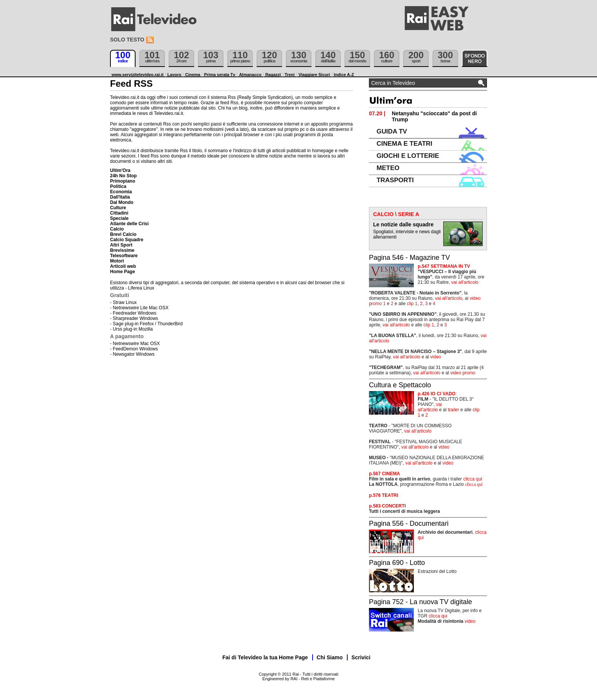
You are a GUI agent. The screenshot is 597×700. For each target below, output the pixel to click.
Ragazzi (273, 75)
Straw (119, 302)
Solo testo (127, 40)
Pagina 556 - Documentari (409, 523)
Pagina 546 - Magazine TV (409, 258)
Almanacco (250, 75)
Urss (117, 329)
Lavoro (175, 75)
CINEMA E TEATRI (404, 144)
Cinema (193, 75)
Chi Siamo (330, 657)
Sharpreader (125, 318)
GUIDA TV (392, 131)
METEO (388, 168)
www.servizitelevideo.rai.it (138, 75)
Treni (290, 75)
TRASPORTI (395, 180)
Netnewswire (126, 344)
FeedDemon (125, 349)
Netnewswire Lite (130, 308)
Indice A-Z (344, 75)
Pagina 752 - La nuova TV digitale (421, 602)
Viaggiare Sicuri (314, 75)
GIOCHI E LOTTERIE (408, 156)
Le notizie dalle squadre (403, 224)
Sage (118, 324)
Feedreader (125, 313)
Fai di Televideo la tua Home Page (265, 657)
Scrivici (361, 657)
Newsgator (124, 354)
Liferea (135, 288)
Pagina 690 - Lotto (397, 563)
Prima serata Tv (220, 75)
